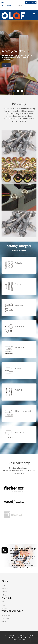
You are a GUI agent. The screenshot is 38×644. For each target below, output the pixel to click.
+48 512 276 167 (25, 558)
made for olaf (15, 635)
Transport (5, 588)
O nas (3, 585)
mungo (4, 621)
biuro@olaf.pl (31, 556)
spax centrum (6, 618)
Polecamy (5, 594)
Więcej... (6, 66)
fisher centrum (6, 615)
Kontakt (4, 591)
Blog (3, 605)
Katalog (4, 608)
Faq (3, 601)
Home (11, 637)
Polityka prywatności (20, 640)
